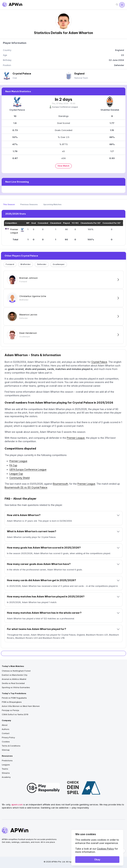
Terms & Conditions (11, 746)
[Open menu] (122, 5)
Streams (6, 773)
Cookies (6, 742)
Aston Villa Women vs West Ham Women (21, 706)
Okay (97, 859)
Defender (42, 264)
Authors (6, 729)
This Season (9, 204)
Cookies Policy (105, 849)
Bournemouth (60, 484)
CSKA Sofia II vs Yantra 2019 (15, 714)
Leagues (6, 765)
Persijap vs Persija (10, 710)
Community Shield (20, 478)
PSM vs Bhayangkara (12, 702)
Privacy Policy (8, 738)
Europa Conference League (64, 107)
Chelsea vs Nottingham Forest (16, 671)
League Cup (16, 474)
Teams (5, 769)
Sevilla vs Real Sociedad (13, 683)
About (5, 725)
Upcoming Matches (52, 204)
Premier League (76, 438)
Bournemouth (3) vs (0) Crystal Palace (26, 487)
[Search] (117, 5)
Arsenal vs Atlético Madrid (14, 679)
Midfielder (26, 264)
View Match (63, 166)
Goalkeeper (59, 264)
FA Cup (13, 465)
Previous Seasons (29, 204)
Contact (6, 733)
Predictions (7, 761)
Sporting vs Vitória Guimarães (16, 687)
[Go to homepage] (12, 5)
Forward (10, 264)
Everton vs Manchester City (15, 675)
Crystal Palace (99, 362)
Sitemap (6, 750)
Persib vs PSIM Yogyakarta (14, 698)
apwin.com (17, 804)
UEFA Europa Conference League (28, 469)
